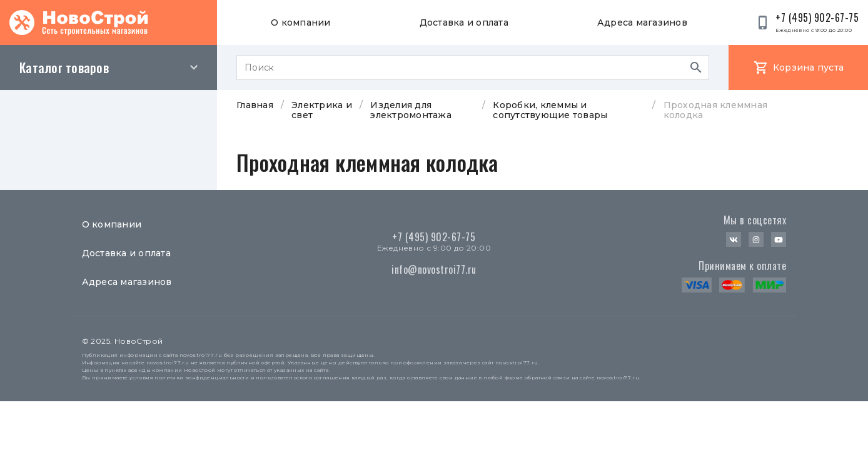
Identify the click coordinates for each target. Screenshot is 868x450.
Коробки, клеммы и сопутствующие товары (550, 110)
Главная (255, 105)
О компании (301, 22)
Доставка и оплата (464, 22)
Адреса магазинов (642, 22)
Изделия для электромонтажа (411, 110)
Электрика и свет (322, 110)
